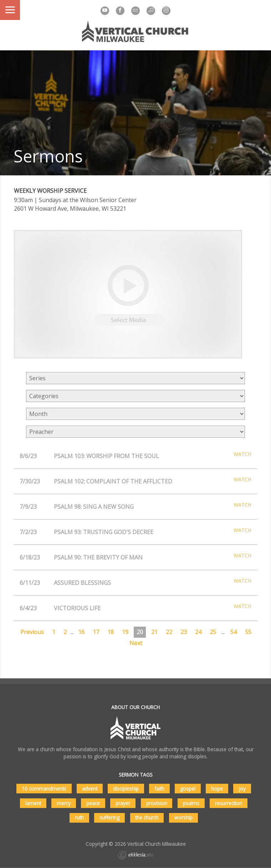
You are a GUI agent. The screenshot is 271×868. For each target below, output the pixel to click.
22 (169, 632)
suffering (109, 817)
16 (81, 632)
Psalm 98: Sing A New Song (94, 507)
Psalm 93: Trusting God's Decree (104, 532)
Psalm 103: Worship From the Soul (106, 456)
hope (217, 789)
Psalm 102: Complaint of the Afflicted (113, 481)
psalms (191, 803)
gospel (188, 789)
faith (159, 789)
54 (234, 632)
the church (147, 817)
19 (125, 632)
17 (96, 632)
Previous (32, 632)
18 (111, 632)
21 (154, 632)
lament (33, 803)
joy (242, 789)
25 (213, 632)
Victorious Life (77, 608)
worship (183, 817)
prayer (123, 803)
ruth (79, 817)
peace (93, 803)
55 (248, 632)
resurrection (229, 803)
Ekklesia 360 (135, 856)
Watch (242, 454)
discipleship (126, 789)
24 (198, 632)
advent (90, 789)
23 (184, 632)
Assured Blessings (82, 583)
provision (157, 803)
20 (140, 632)
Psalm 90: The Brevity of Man (98, 557)
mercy (64, 803)
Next (136, 643)
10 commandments (44, 789)
